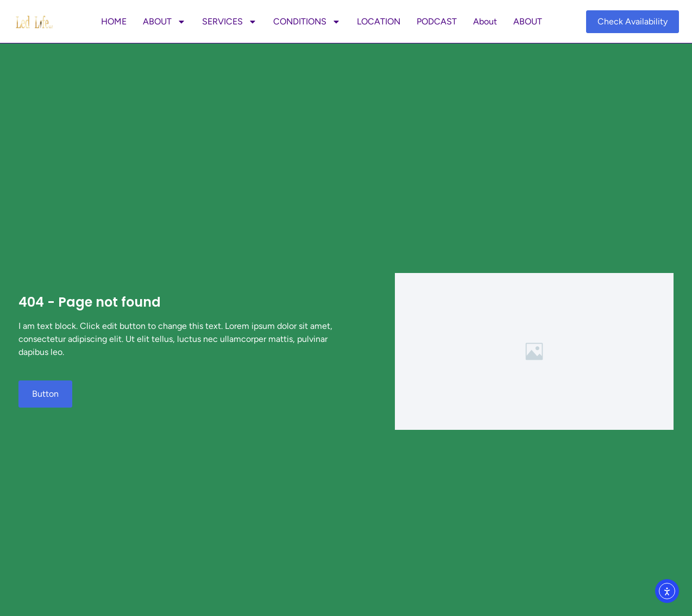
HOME (114, 21)
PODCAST (437, 21)
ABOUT (164, 22)
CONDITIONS (307, 22)
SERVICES (229, 22)
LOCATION (379, 21)
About (485, 21)
